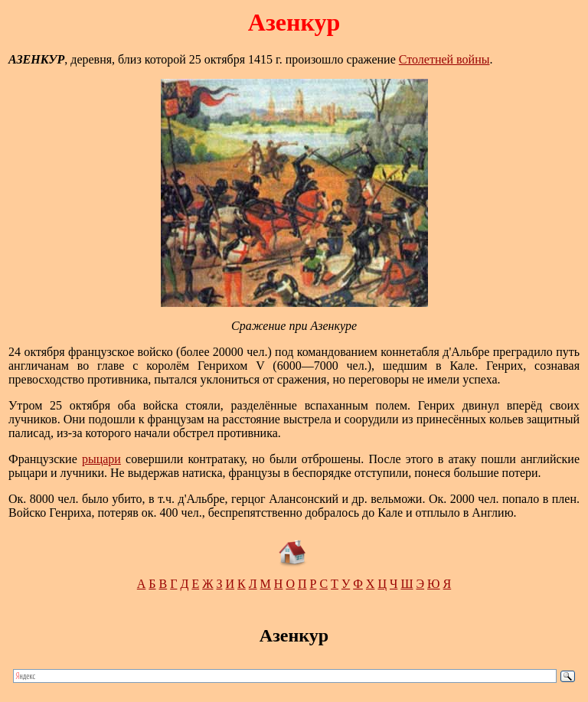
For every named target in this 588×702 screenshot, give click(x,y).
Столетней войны (444, 59)
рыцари (101, 459)
